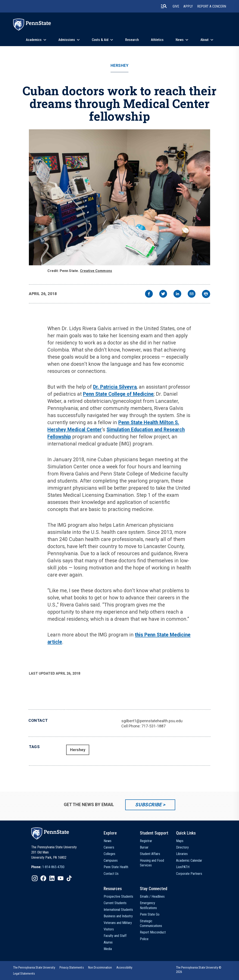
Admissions (67, 40)
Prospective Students (118, 896)
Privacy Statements (72, 967)
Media (108, 949)
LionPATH (183, 867)
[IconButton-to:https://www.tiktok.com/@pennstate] (69, 878)
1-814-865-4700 (53, 867)
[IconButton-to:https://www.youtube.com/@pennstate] (61, 878)
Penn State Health (116, 867)
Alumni (108, 942)
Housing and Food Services (152, 863)
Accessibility (124, 967)
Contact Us (111, 874)
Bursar (144, 847)
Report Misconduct (153, 932)
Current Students (115, 903)
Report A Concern (212, 6)
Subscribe (148, 805)
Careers (109, 847)
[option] (48, 867)
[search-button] (164, 6)
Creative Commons (96, 271)
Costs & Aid (100, 40)
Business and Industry (118, 916)
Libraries (182, 854)
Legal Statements (24, 974)
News (180, 40)
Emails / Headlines (152, 896)
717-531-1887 (153, 726)
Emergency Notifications (148, 905)
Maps (180, 841)
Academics (34, 40)
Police (144, 939)
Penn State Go (150, 914)
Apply (188, 6)
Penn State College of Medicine (118, 394)
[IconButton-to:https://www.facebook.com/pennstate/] (43, 878)
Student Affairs (150, 854)
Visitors (109, 929)
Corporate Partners (189, 874)
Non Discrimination (100, 967)
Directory (182, 847)
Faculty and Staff (115, 936)
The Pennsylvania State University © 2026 (199, 970)
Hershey (120, 66)
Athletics (157, 40)
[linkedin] (177, 294)
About (205, 40)
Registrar (146, 841)
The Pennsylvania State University (34, 967)
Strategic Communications (151, 923)
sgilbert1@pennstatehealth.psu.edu (152, 721)
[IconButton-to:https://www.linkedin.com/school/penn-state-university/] (52, 878)
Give (176, 6)
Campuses (111, 860)
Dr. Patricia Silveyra (115, 387)
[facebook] (149, 294)
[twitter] (163, 294)
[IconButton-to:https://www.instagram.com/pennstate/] (35, 878)
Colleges (109, 854)
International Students (118, 910)
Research (132, 40)
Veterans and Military (118, 923)
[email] (192, 294)
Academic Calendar (189, 860)
